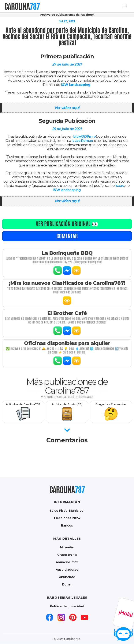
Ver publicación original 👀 (67, 224)
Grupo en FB (67, 555)
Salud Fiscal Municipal (67, 511)
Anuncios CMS (67, 562)
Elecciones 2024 (67, 518)
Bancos (67, 525)
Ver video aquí (67, 108)
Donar (67, 584)
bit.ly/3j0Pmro (85, 136)
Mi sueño (67, 547)
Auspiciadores (67, 569)
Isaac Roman (82, 141)
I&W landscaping (67, 190)
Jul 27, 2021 (67, 21)
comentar (67, 236)
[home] (22, 6)
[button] (125, 6)
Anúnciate (67, 577)
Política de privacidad (67, 606)
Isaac (120, 186)
